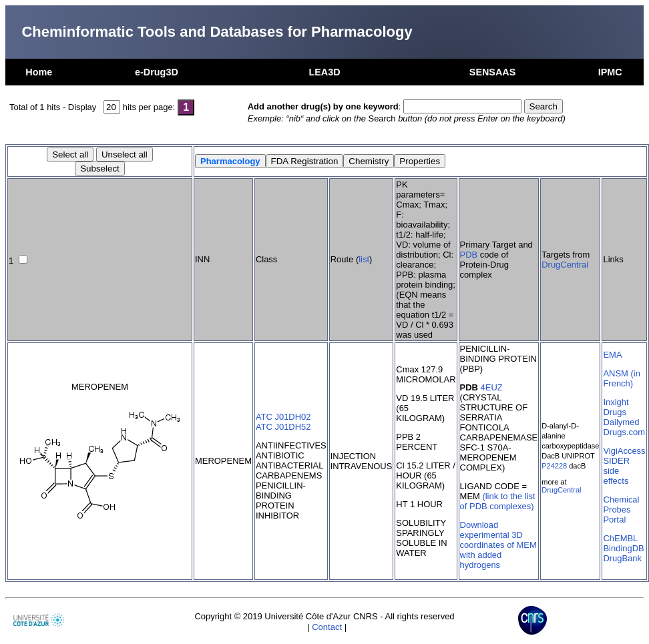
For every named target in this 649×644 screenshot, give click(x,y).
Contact (327, 627)
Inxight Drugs (616, 407)
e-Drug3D (157, 72)
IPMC (610, 72)
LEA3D (324, 72)
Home (39, 72)
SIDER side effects (616, 471)
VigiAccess (624, 451)
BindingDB (623, 548)
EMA (612, 355)
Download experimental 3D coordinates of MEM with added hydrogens (498, 545)
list (364, 259)
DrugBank (622, 558)
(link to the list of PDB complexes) (498, 501)
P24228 (554, 466)
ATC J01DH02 (283, 417)
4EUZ (492, 387)
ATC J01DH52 (283, 427)
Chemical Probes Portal (621, 510)
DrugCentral (565, 265)
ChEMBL (620, 538)
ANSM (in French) (621, 378)
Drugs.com (624, 432)
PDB (469, 255)
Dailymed (621, 422)
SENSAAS (493, 72)
